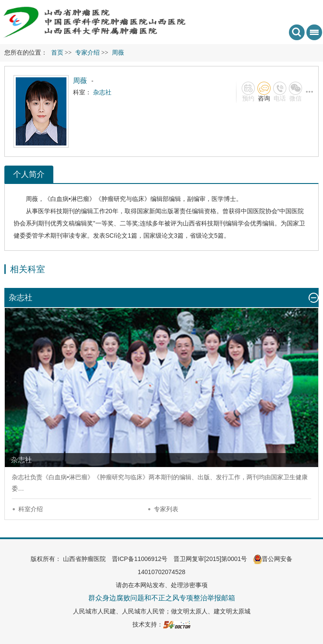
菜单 (313, 35)
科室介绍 (31, 509)
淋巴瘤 (80, 199)
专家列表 (166, 509)
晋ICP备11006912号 (140, 559)
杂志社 (21, 477)
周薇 (32, 199)
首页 (57, 53)
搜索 (297, 32)
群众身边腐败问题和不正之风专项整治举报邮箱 (162, 598)
